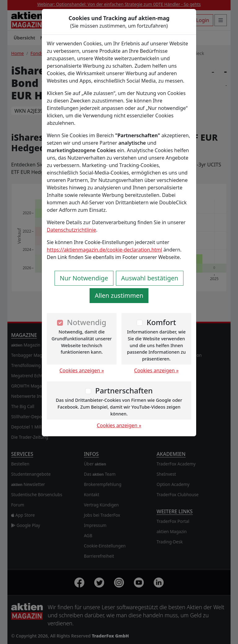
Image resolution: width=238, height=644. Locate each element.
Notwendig (87, 322)
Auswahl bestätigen (150, 278)
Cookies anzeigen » (82, 370)
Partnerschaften (124, 390)
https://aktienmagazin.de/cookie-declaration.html (104, 250)
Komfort (161, 322)
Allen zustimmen (119, 295)
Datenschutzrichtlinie (71, 230)
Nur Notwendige (84, 278)
